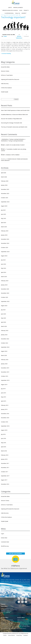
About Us (18, 13)
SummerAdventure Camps (7, 589)
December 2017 (5, 463)
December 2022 (5, 339)
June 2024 (3, 264)
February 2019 (5, 405)
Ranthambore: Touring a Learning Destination (12, 141)
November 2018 (5, 418)
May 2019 (3, 397)
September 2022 (5, 347)
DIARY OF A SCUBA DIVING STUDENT (15, 145)
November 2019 (5, 372)
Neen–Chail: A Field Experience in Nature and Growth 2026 (15, 110)
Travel (5, 36)
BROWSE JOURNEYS (18, 7)
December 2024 (5, 239)
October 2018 (5, 422)
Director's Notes (5, 71)
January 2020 (4, 364)
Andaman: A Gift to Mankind (13, 155)
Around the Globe (5, 67)
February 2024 (5, 281)
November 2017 (5, 467)
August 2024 (4, 256)
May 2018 (3, 443)
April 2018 (4, 447)
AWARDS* (24, 13)
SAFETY (10, 7)
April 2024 (4, 272)
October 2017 (5, 472)
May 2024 (3, 268)
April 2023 (4, 322)
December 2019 (5, 368)
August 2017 (4, 480)
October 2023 (5, 297)
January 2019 (4, 409)
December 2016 (5, 484)
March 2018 (4, 451)
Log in (3, 534)
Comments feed (5, 542)
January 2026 (4, 185)
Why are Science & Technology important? (13, 16)
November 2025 (5, 193)
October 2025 (5, 198)
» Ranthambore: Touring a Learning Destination (12, 139)
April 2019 (4, 401)
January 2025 (4, 235)
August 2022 (4, 351)
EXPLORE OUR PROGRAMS (15, 553)
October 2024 (5, 247)
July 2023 (3, 310)
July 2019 (3, 389)
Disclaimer (26, 635)
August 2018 (4, 430)
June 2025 (3, 214)
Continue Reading (6, 53)
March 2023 (4, 326)
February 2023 (5, 330)
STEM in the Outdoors (6, 88)
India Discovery (5, 84)
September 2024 (5, 252)
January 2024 (4, 285)
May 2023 (3, 318)
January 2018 (4, 459)
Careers (5, 635)
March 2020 (4, 355)
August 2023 (4, 306)
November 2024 (5, 243)
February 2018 (5, 455)
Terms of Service (11, 635)
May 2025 (3, 218)
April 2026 (4, 173)
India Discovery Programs (22, 587)
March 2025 (4, 227)
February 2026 (5, 181)
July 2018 (3, 434)
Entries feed (4, 538)
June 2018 (3, 438)
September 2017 (5, 476)
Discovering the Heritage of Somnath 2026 (12, 123)
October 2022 (5, 343)
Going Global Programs (7, 587)
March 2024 (4, 277)
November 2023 (5, 293)
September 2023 (5, 301)
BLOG (21, 10)
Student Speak (5, 92)
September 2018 (5, 426)
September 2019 (5, 380)
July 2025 (3, 210)
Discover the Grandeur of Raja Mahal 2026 (11, 119)
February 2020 (5, 360)
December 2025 (5, 189)
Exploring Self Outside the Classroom (10, 79)
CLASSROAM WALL (9, 13)
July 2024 (3, 260)
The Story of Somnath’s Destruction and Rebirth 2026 (14, 127)
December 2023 (5, 289)
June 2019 (3, 393)
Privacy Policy (19, 635)
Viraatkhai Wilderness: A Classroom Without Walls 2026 (14, 114)
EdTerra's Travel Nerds (7, 75)
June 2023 (3, 314)
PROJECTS (26, 10)
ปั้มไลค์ (3, 145)
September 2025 (5, 202)
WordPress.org (5, 546)
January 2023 (4, 335)
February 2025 (5, 231)
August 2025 (4, 206)
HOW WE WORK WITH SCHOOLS (10, 10)
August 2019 (4, 384)
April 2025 (4, 223)
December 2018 (5, 414)
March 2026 (4, 177)
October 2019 (5, 376)
